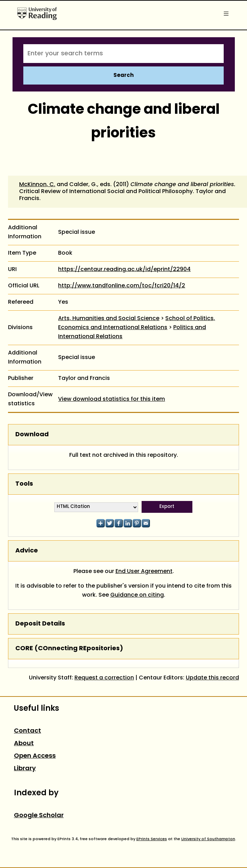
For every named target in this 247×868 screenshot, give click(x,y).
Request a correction (104, 678)
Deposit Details (40, 624)
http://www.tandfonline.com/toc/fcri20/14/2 (122, 286)
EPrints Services (152, 839)
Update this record (212, 678)
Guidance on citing (137, 595)
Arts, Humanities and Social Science (109, 319)
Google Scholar (39, 816)
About (24, 744)
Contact (27, 731)
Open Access (35, 756)
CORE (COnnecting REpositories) (69, 649)
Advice (27, 551)
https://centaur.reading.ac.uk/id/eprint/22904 (124, 270)
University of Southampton (208, 839)
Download (32, 435)
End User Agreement (144, 572)
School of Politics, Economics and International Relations (137, 323)
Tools (24, 484)
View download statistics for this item (111, 399)
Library (25, 769)
